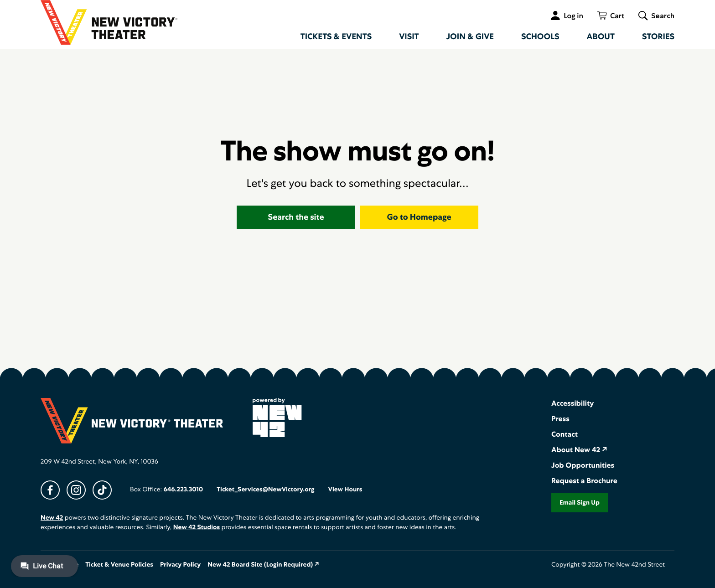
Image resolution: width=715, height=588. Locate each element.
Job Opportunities (583, 465)
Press (560, 419)
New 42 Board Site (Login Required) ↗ (263, 565)
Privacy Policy (180, 565)
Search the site (296, 217)
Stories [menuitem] (658, 37)
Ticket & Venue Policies (119, 565)
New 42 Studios (197, 527)
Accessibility (573, 403)
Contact (565, 434)
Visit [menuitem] (409, 37)
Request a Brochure (584, 481)
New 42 (52, 518)
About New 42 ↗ (579, 450)
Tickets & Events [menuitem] (336, 37)
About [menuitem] (601, 37)
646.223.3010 (183, 490)
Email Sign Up (580, 503)
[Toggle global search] (656, 15)
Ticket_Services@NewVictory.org (265, 490)
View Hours (345, 490)
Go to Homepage (419, 217)
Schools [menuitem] (540, 37)
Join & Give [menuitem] (470, 37)
